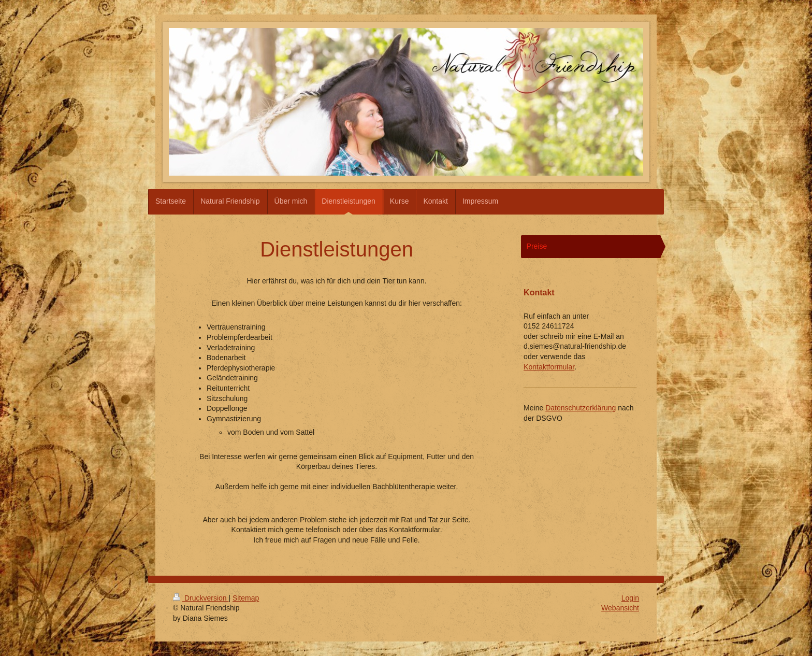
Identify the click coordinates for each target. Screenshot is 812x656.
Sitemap (246, 598)
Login (630, 598)
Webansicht (620, 608)
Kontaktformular (549, 367)
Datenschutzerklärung (581, 408)
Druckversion (201, 598)
